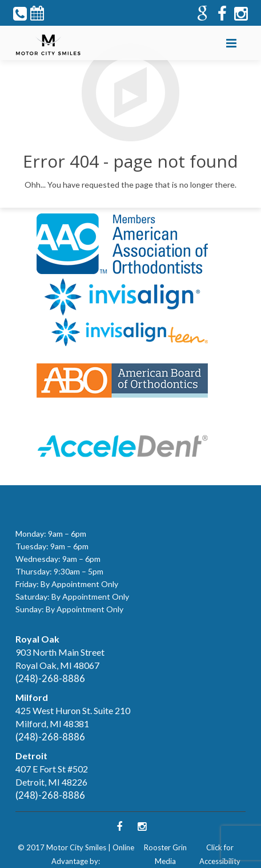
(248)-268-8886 (50, 678)
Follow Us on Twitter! (73, 51)
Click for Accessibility (220, 854)
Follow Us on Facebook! (97, 51)
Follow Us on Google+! (120, 51)
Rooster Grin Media (165, 854)
